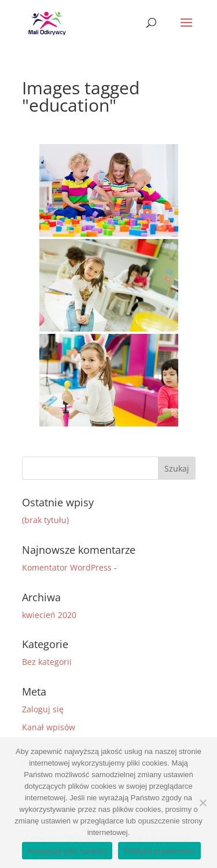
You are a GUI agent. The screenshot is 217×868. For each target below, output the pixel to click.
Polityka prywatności (159, 851)
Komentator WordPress (67, 567)
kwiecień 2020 (49, 615)
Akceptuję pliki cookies (67, 851)
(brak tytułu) (45, 520)
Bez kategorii (47, 662)
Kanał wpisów (49, 727)
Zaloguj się (43, 709)
